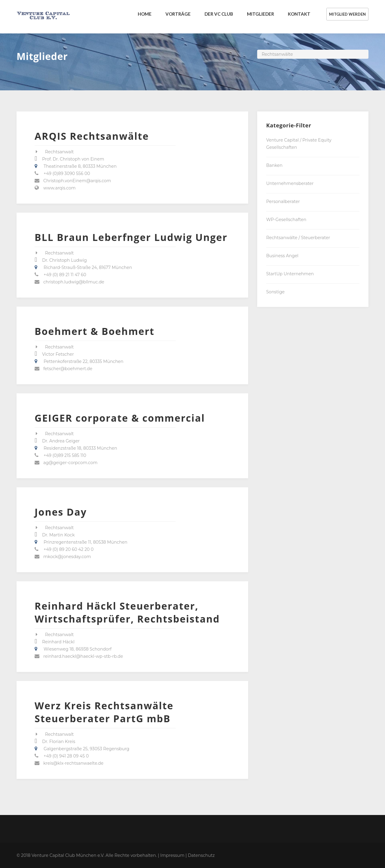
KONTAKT (299, 14)
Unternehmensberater (290, 183)
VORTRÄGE (178, 14)
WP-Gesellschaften (286, 220)
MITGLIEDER (260, 14)
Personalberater (283, 201)
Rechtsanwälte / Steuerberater (298, 238)
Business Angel (282, 256)
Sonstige (275, 292)
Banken (274, 165)
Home (145, 14)
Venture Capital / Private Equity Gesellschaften (299, 144)
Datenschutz (201, 855)
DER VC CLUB (219, 14)
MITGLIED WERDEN (347, 14)
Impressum (172, 855)
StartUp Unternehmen (290, 274)
